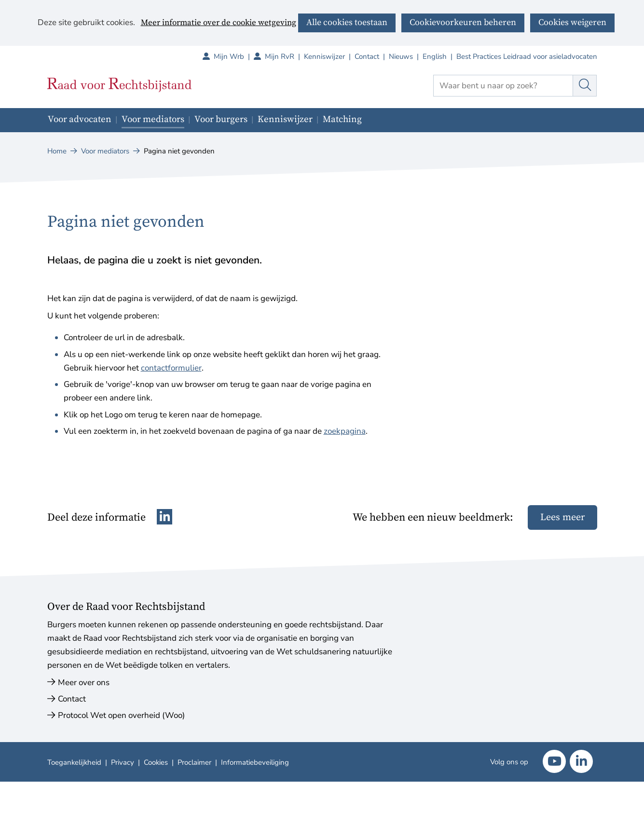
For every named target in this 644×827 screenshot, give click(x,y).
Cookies (156, 762)
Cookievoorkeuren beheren (463, 22)
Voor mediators (153, 119)
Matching (342, 119)
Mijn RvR (284, 56)
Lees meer (562, 517)
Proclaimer (194, 762)
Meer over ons (84, 682)
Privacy (123, 762)
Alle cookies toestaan (347, 22)
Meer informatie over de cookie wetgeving (219, 23)
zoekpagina (345, 431)
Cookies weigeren (572, 22)
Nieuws (401, 56)
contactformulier (171, 368)
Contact (367, 56)
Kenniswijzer (324, 56)
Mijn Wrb (234, 56)
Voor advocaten (80, 119)
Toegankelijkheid (74, 762)
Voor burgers (221, 119)
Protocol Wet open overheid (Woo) (121, 715)
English (435, 56)
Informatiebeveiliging (255, 762)
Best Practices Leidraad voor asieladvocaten (527, 56)
